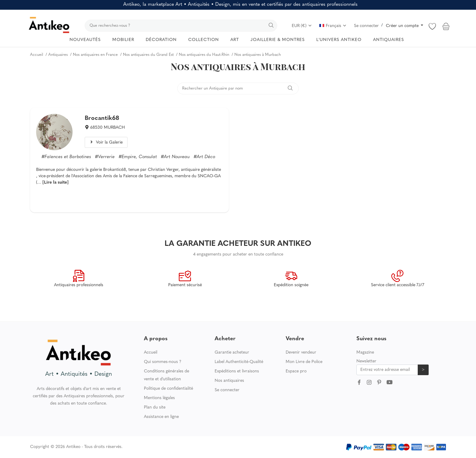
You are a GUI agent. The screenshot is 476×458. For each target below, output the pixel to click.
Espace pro (296, 371)
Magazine (365, 353)
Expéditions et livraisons (237, 371)
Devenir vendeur (301, 353)
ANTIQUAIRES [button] (389, 40)
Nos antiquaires (229, 381)
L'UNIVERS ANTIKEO (339, 40)
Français (333, 26)
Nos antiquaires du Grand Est (148, 55)
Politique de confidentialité (168, 389)
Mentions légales (159, 398)
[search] (181, 26)
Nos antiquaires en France (95, 55)
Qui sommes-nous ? (163, 362)
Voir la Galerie (106, 142)
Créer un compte (403, 26)
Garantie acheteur (232, 353)
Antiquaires (58, 55)
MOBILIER (123, 40)
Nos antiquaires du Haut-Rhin (204, 55)
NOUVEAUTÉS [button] (85, 40)
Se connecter (366, 26)
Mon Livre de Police (304, 362)
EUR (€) (302, 26)
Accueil (37, 55)
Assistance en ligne (161, 417)
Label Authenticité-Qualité (239, 362)
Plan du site (155, 407)
